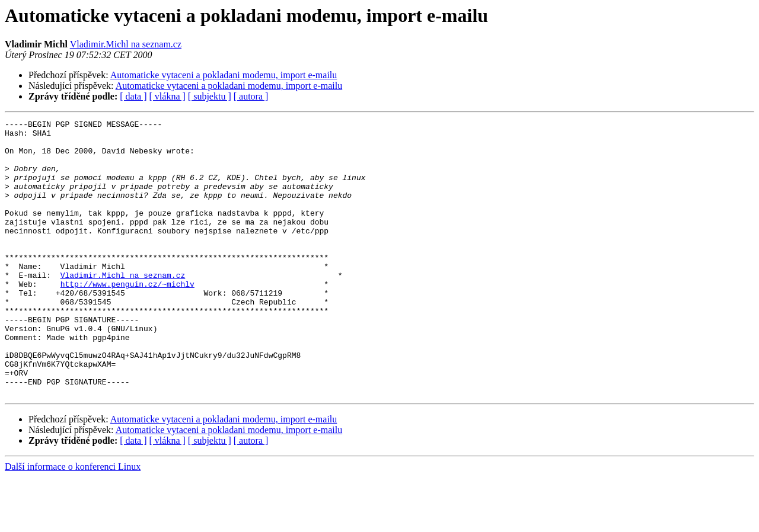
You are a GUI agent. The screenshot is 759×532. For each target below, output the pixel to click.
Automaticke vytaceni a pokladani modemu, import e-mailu (224, 75)
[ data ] (133, 96)
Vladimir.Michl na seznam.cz (126, 44)
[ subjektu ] (210, 96)
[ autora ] (251, 96)
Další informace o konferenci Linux (73, 522)
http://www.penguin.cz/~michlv (127, 318)
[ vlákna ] (168, 96)
